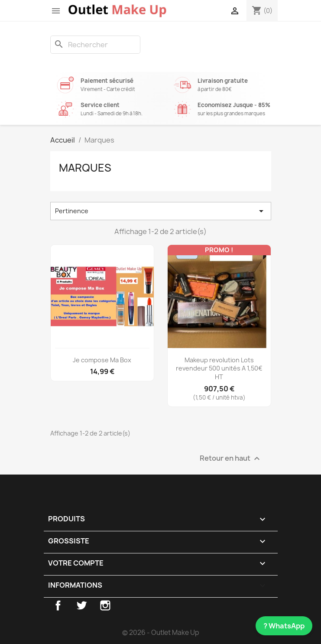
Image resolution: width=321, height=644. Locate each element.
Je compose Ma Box (102, 360)
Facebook (58, 605)
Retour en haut (231, 459)
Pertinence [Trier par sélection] (161, 211)
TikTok (129, 605)
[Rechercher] (95, 45)
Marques (85, 168)
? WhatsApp (284, 626)
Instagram (105, 605)
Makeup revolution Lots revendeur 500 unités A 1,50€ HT (219, 369)
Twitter (81, 605)
